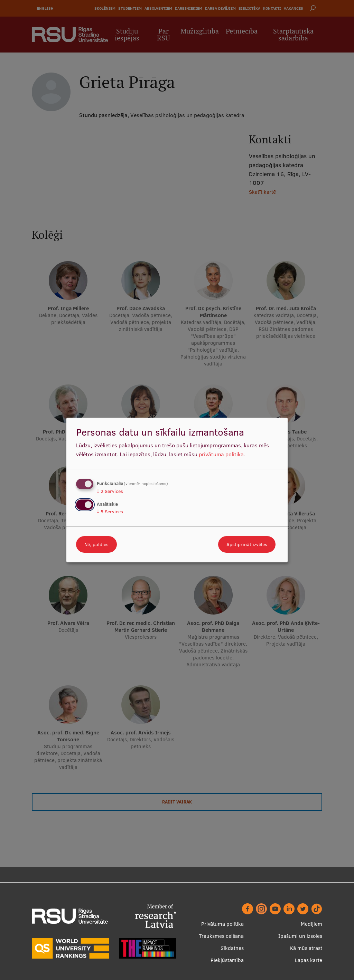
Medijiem (311, 924)
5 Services (110, 512)
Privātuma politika (222, 924)
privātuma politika (221, 454)
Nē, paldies (96, 544)
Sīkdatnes (232, 948)
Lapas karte (309, 960)
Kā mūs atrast (306, 948)
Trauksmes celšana (221, 936)
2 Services (110, 491)
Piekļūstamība (227, 960)
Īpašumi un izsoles (300, 936)
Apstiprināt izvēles (247, 544)
